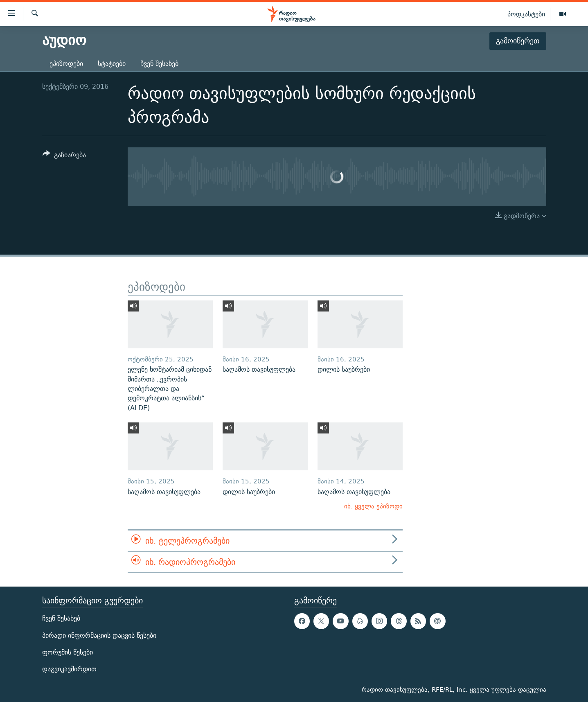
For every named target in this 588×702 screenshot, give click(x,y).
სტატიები (112, 64)
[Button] (64, 156)
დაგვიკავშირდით (69, 669)
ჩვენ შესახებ (159, 64)
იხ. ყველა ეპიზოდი (373, 506)
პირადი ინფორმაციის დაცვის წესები (99, 635)
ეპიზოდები (66, 64)
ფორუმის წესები (68, 652)
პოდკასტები (526, 14)
